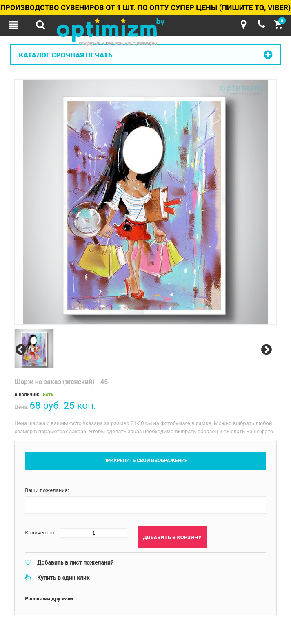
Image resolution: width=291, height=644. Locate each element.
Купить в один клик (63, 578)
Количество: (40, 533)
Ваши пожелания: (47, 490)
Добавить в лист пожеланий (76, 562)
